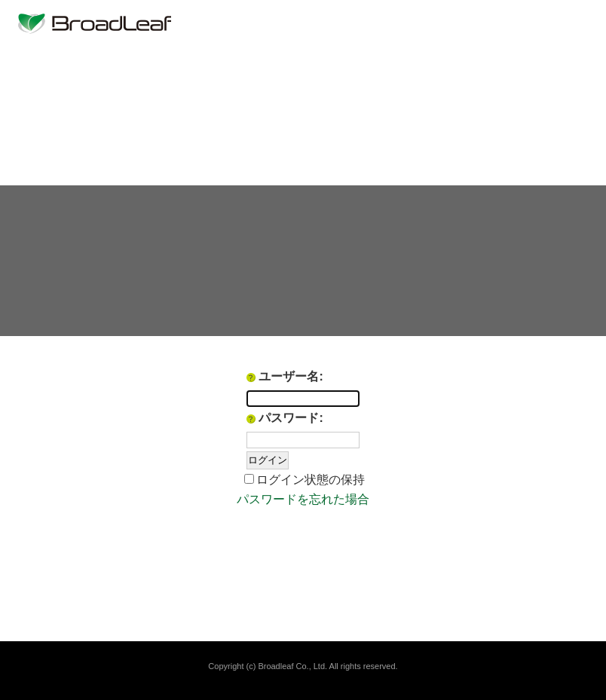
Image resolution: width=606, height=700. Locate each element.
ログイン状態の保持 (311, 480)
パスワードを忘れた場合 (303, 499)
